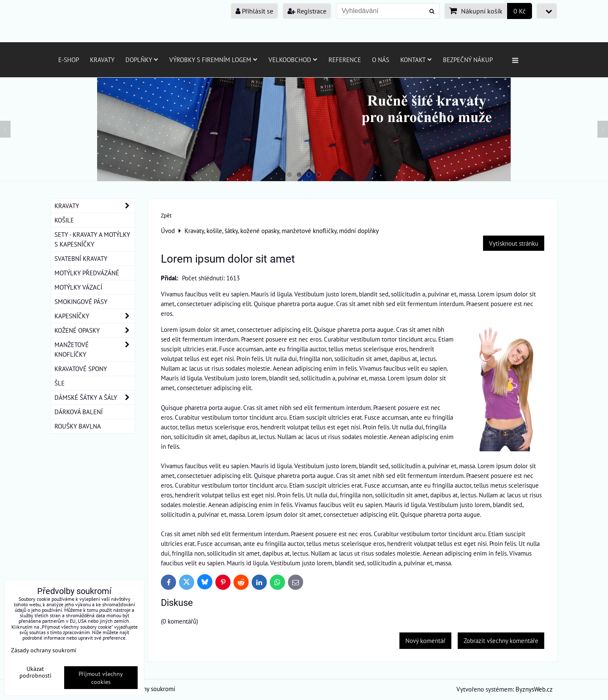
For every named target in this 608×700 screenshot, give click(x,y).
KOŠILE (64, 220)
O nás (381, 60)
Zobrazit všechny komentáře (501, 640)
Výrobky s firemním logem (213, 60)
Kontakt (416, 60)
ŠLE (60, 383)
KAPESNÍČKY (95, 316)
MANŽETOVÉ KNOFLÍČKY (95, 350)
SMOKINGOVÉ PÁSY (81, 301)
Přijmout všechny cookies (101, 678)
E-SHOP (69, 60)
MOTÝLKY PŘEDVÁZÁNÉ (87, 273)
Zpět (166, 216)
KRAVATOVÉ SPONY (81, 369)
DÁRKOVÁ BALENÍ (79, 412)
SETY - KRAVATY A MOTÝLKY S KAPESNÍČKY (92, 239)
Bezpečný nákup (468, 60)
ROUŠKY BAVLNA (78, 426)
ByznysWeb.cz (534, 689)
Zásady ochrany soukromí (44, 650)
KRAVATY (95, 206)
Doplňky (142, 60)
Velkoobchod (293, 60)
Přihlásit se (254, 11)
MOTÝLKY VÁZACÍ (78, 287)
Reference (345, 60)
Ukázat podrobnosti (35, 672)
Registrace (307, 11)
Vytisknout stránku (514, 243)
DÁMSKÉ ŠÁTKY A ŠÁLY (95, 397)
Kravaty (102, 60)
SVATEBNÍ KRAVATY (81, 258)
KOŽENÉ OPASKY (95, 330)
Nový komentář (425, 640)
